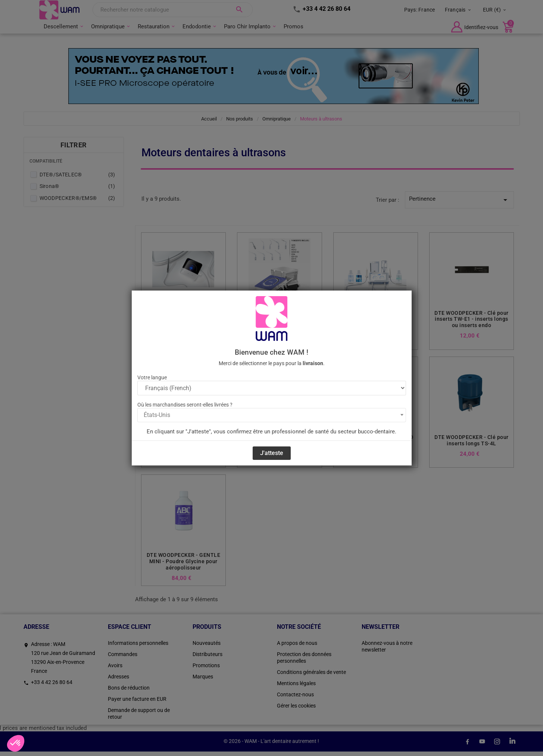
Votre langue (152, 377)
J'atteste (272, 453)
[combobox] (272, 415)
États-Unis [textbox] (157, 415)
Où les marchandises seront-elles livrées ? (185, 405)
